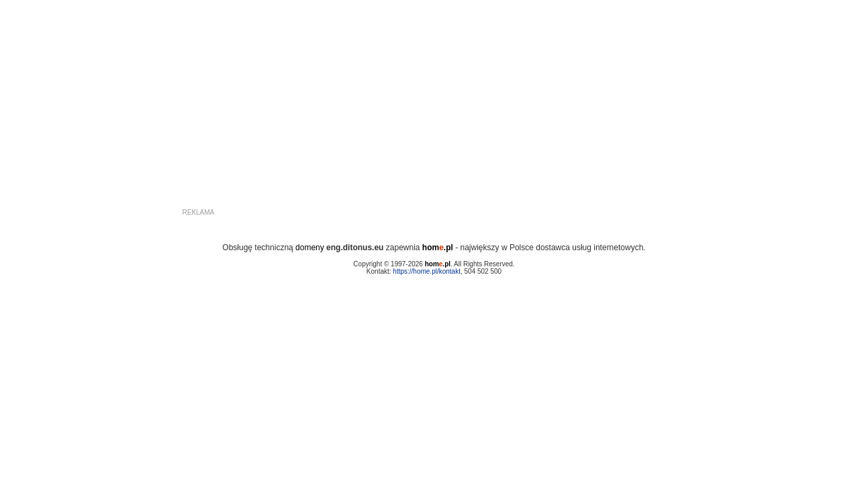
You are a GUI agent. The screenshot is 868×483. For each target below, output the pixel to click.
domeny (310, 248)
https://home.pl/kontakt (427, 271)
